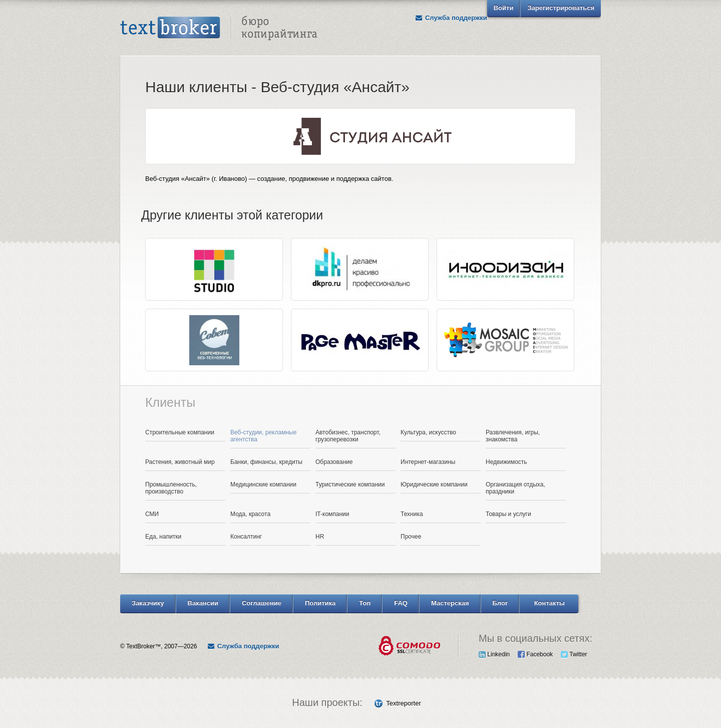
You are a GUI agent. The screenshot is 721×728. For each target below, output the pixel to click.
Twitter (574, 654)
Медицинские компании (263, 484)
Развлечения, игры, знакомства (513, 436)
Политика (320, 603)
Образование (334, 462)
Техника (412, 514)
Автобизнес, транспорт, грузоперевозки (348, 436)
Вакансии (203, 603)
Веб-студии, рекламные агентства (263, 436)
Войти (504, 8)
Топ (365, 603)
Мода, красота (250, 514)
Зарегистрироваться (561, 8)
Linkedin (494, 654)
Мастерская (450, 603)
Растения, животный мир (180, 462)
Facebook (535, 654)
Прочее (411, 537)
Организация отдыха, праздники (515, 488)
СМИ (152, 514)
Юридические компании (434, 484)
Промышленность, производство (171, 488)
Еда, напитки (163, 537)
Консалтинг (246, 537)
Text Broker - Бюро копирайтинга (219, 28)
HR (320, 537)
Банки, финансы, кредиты (266, 462)
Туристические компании (350, 484)
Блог (500, 603)
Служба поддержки (451, 18)
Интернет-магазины (428, 462)
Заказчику (148, 603)
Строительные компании (180, 432)
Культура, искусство (428, 432)
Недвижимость (506, 462)
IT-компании (332, 514)
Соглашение (262, 603)
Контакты (550, 603)
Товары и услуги (508, 514)
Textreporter (403, 703)
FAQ (401, 603)
